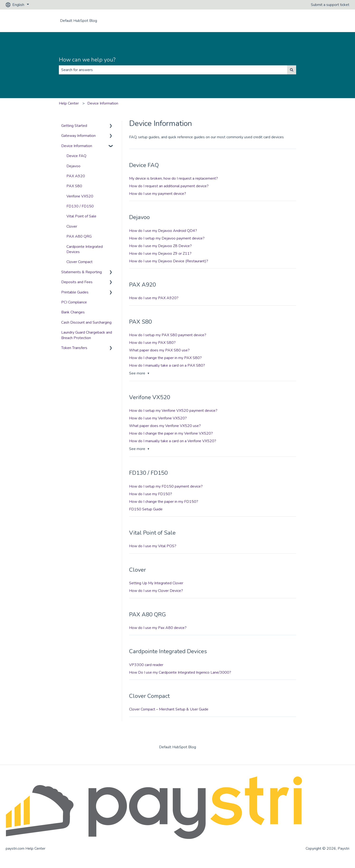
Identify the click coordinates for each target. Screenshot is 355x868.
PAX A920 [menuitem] (76, 176)
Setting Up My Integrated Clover (156, 583)
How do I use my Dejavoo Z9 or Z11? (160, 254)
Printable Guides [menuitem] (75, 292)
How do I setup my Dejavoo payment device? (167, 238)
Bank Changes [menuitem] (73, 312)
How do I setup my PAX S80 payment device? (168, 335)
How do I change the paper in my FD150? (164, 502)
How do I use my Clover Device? (156, 591)
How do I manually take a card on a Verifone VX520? (173, 441)
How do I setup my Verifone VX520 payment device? (173, 411)
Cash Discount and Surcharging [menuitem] (86, 322)
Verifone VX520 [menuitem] (80, 196)
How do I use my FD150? (151, 494)
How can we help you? (87, 60)
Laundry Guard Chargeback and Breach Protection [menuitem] (87, 335)
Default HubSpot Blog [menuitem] (177, 747)
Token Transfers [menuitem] (74, 348)
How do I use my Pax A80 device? (158, 628)
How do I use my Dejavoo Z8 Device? (160, 246)
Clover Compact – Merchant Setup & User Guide (169, 709)
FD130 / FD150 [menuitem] (80, 206)
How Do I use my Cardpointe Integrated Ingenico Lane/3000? (180, 672)
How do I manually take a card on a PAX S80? (167, 365)
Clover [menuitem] (72, 226)
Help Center (69, 103)
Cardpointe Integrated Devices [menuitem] (85, 249)
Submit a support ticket (330, 5)
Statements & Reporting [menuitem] (82, 272)
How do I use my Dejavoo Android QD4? (163, 231)
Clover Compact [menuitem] (79, 262)
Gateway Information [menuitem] (78, 136)
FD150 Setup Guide (146, 509)
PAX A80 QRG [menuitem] (79, 236)
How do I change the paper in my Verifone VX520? (171, 433)
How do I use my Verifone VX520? (158, 418)
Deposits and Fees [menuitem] (77, 282)
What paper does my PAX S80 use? (159, 350)
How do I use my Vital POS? (153, 546)
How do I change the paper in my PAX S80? (165, 358)
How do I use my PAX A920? (154, 298)
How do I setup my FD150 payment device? (166, 486)
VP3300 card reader (146, 665)
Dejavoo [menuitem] (73, 166)
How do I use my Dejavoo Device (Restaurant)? (169, 261)
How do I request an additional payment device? (169, 186)
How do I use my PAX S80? (152, 343)
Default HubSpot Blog (79, 21)
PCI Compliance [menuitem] (74, 302)
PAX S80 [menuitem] (74, 186)
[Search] (292, 70)
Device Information (103, 103)
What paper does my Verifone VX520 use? (165, 426)
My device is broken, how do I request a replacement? (173, 178)
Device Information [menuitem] (77, 146)
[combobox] (173, 70)
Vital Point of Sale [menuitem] (81, 216)
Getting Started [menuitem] (74, 126)
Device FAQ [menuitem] (76, 156)
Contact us (336, 21)
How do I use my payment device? (158, 194)
